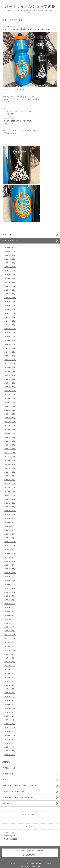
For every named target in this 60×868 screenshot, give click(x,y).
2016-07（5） (10, 701)
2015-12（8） (10, 724)
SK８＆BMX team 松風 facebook (18, 797)
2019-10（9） (10, 550)
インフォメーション (11, 240)
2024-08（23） (10, 325)
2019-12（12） (10, 542)
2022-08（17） (10, 418)
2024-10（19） (10, 317)
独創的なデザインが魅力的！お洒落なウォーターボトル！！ (29, 29)
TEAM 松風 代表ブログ (13, 792)
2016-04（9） (10, 712)
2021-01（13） (10, 491)
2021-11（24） (10, 453)
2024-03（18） (10, 344)
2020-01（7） (10, 538)
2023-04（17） (10, 387)
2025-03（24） (10, 298)
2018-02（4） (10, 627)
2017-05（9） (10, 662)
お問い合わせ (8, 803)
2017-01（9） (10, 677)
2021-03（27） (10, 484)
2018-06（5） (10, 612)
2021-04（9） (10, 480)
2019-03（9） (10, 577)
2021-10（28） (10, 457)
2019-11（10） (10, 546)
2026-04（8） (10, 247)
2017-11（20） (10, 639)
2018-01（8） (10, 631)
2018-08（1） (10, 604)
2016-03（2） (10, 716)
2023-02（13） (10, 395)
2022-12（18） (10, 402)
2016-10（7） (10, 689)
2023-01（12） (10, 399)
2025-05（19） (10, 290)
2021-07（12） (10, 468)
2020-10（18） (10, 503)
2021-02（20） (10, 488)
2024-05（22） (10, 337)
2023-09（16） (10, 368)
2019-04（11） (10, 573)
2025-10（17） (10, 271)
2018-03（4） (10, 623)
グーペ (32, 866)
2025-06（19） (10, 286)
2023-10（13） (10, 364)
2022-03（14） (10, 437)
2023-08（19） (10, 371)
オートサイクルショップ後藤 (30, 6)
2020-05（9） (10, 522)
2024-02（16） (10, 348)
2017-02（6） (10, 674)
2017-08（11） (10, 650)
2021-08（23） (10, 464)
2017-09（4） (10, 646)
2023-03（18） (10, 391)
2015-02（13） (10, 751)
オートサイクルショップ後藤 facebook (19, 786)
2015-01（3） (10, 755)
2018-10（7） (10, 596)
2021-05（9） (10, 476)
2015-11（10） (10, 728)
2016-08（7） (10, 697)
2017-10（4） (10, 643)
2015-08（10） (10, 735)
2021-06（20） (10, 472)
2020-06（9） (10, 519)
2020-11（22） (10, 499)
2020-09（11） (10, 507)
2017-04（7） (10, 666)
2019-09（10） (10, 553)
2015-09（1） (10, 732)
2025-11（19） (10, 267)
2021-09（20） (10, 461)
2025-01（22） (10, 306)
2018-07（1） (10, 608)
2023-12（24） (10, 356)
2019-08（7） (10, 557)
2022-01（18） (10, 445)
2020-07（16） (10, 515)
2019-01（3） (10, 584)
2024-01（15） (10, 352)
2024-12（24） (10, 309)
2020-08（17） (10, 511)
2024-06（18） (10, 333)
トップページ (8, 235)
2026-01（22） (10, 259)
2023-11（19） (10, 360)
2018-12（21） (10, 588)
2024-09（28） (10, 321)
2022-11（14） (10, 406)
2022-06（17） (10, 426)
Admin (38, 866)
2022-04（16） (10, 433)
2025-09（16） (10, 275)
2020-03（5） (10, 530)
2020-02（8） (10, 534)
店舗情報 (6, 762)
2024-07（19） (10, 329)
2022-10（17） (10, 410)
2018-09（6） (10, 600)
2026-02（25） (10, 255)
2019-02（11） (10, 581)
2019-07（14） (10, 561)
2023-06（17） (10, 379)
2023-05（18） (10, 383)
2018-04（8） (10, 619)
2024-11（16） (10, 313)
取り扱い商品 (8, 774)
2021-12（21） (10, 449)
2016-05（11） (10, 708)
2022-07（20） (10, 422)
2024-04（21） (10, 340)
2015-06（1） (10, 743)
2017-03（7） (10, 670)
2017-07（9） (10, 654)
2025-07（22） (10, 282)
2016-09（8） (10, 693)
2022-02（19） (10, 441)
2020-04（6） (10, 526)
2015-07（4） (10, 739)
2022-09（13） (10, 414)
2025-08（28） (10, 278)
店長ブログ (7, 780)
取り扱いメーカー (10, 768)
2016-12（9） (10, 681)
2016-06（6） (10, 704)
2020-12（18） (10, 495)
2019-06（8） (10, 565)
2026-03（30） (10, 251)
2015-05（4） (10, 747)
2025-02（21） (10, 302)
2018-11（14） (10, 592)
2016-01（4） (10, 720)
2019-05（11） (10, 569)
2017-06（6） (10, 658)
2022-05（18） (10, 430)
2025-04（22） (10, 294)
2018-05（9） (10, 615)
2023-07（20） (10, 375)
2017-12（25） (10, 635)
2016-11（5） (10, 685)
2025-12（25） (10, 263)
